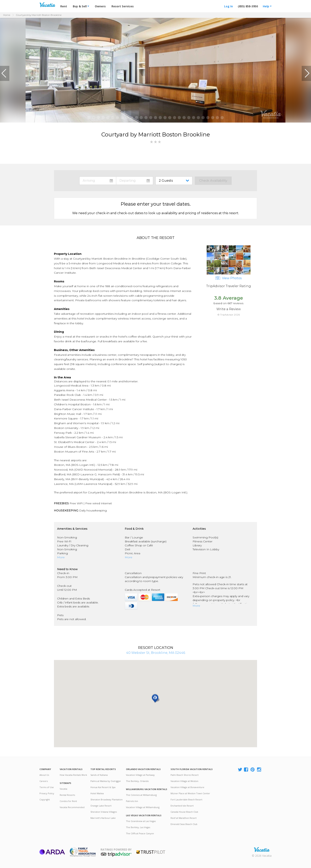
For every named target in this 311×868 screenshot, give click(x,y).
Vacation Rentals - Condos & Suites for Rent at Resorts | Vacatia (47, 5)
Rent (64, 6)
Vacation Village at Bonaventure (187, 787)
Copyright (45, 799)
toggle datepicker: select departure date (135, 181)
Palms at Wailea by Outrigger (106, 781)
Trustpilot (151, 852)
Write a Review (229, 309)
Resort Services (123, 6)
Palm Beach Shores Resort (185, 775)
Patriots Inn (132, 801)
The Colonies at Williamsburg (141, 795)
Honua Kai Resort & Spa (103, 787)
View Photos (228, 278)
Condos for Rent (68, 801)
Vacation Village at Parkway (140, 775)
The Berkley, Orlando (137, 781)
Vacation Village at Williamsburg (143, 807)
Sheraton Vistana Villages (104, 812)
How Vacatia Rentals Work (73, 775)
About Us (44, 775)
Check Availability (213, 181)
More (61, 557)
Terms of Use (47, 787)
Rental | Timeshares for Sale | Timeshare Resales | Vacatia (262, 850)
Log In (228, 6)
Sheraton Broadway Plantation (107, 799)
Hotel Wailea (97, 793)
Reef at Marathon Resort (184, 818)
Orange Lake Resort (101, 806)
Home (7, 15)
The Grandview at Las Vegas (141, 821)
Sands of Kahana (99, 775)
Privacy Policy (47, 793)
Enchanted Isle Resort (182, 806)
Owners (100, 6)
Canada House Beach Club (184, 812)
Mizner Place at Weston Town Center (190, 793)
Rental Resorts (67, 795)
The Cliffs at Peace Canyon (140, 833)
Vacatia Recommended (72, 807)
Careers (44, 781)
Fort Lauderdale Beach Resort (186, 799)
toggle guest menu (175, 181)
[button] (5, 73)
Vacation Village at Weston (184, 781)
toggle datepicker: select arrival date (98, 181)
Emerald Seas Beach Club (184, 824)
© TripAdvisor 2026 (229, 315)
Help (267, 6)
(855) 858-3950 (248, 6)
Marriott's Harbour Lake (103, 818)
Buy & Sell (81, 6)
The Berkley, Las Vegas (138, 827)
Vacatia (63, 789)
